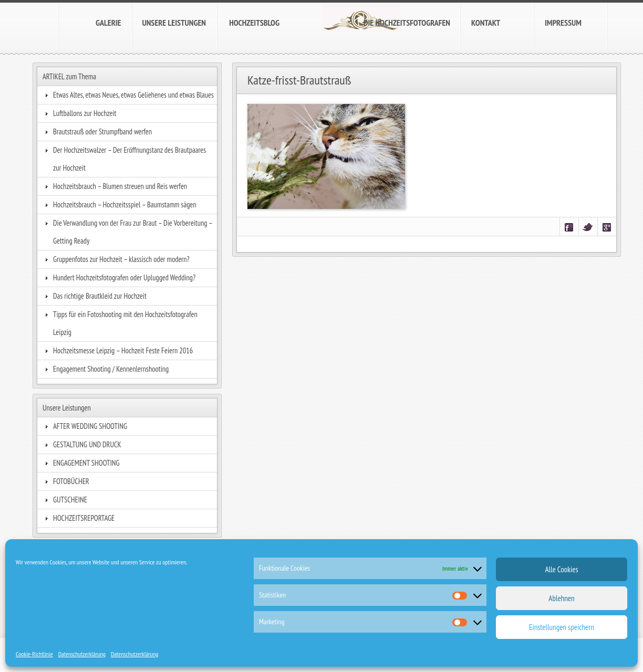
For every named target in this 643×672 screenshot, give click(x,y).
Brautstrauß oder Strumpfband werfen (102, 132)
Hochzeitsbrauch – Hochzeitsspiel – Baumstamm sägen (125, 204)
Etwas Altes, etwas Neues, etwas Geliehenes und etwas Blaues (133, 95)
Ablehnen (561, 598)
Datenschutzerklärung (82, 654)
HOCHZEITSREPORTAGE (84, 518)
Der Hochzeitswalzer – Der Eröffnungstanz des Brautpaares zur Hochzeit (129, 159)
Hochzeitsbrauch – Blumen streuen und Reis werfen (120, 186)
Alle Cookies (561, 569)
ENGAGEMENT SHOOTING (86, 463)
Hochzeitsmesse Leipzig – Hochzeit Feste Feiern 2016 (123, 350)
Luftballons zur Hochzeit (85, 113)
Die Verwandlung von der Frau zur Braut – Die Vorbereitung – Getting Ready (133, 232)
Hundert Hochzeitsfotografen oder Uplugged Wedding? (124, 277)
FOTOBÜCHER (71, 481)
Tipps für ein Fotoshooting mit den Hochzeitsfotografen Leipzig (125, 323)
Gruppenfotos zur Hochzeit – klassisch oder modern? (121, 259)
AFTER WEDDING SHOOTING (90, 426)
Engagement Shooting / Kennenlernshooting (111, 369)
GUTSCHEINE (70, 500)
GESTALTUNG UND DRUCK (87, 444)
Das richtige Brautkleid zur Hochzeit (100, 296)
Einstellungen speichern (562, 627)
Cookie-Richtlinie (34, 654)
